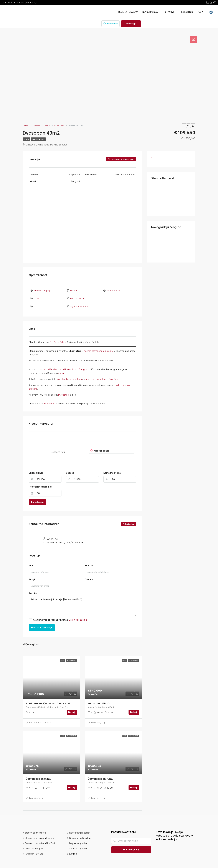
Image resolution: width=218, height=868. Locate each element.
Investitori (187, 12)
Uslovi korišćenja (78, 616)
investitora (64, 391)
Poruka (33, 590)
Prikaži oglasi (129, 520)
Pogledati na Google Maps (121, 159)
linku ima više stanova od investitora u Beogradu (64, 365)
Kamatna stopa (112, 469)
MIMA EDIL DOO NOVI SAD (40, 719)
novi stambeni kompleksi (69, 375)
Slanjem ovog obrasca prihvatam (58, 616)
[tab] (194, 39)
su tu (61, 369)
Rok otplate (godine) (40, 483)
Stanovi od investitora (35, 829)
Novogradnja (150, 12)
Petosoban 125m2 (99, 700)
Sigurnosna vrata (79, 303)
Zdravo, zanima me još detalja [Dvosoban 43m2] (82, 603)
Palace (63, 338)
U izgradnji (38, 139)
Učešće (70, 469)
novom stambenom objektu (98, 347)
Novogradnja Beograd (80, 829)
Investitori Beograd (34, 845)
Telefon (89, 562)
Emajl (32, 576)
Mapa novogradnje (78, 840)
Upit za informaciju (42, 624)
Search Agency (131, 846)
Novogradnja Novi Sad (80, 834)
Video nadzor (114, 290)
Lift (36, 303)
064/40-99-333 (75, 539)
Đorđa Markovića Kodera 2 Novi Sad (48, 700)
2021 (26, 139)
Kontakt (73, 850)
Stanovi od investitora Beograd (40, 834)
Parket (74, 290)
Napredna (111, 24)
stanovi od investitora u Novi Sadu (101, 375)
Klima (36, 297)
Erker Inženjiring (98, 719)
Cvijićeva (55, 338)
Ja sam (89, 576)
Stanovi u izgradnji (78, 845)
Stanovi (169, 12)
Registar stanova (128, 12)
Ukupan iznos (36, 469)
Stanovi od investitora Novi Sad (40, 840)
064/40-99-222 (54, 539)
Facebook (49, 400)
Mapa (201, 12)
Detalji (72, 708)
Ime (31, 562)
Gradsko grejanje (42, 290)
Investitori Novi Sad (34, 850)
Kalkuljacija (37, 498)
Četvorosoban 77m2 (101, 775)
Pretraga (131, 24)
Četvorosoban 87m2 (38, 775)
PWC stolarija (77, 297)
